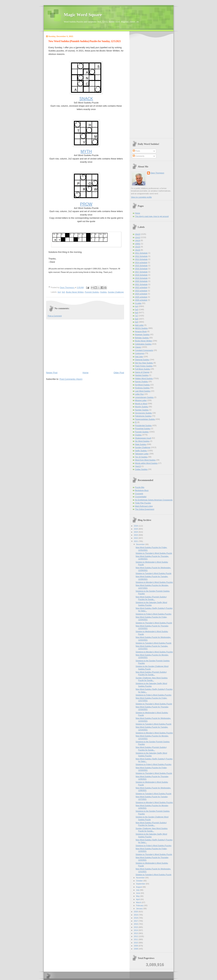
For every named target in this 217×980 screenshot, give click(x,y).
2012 (136, 936)
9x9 (137, 322)
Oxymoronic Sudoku (144, 413)
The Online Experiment (145, 509)
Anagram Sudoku (142, 334)
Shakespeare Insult (143, 438)
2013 (136, 933)
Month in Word (141, 404)
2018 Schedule (141, 275)
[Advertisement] (85, 345)
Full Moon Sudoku (143, 369)
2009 (136, 946)
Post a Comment (55, 316)
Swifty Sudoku (141, 451)
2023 (136, 535)
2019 (136, 915)
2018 (136, 918)
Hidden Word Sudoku (144, 378)
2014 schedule (141, 262)
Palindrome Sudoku (143, 416)
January (140, 909)
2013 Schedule (141, 259)
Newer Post (52, 373)
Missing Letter (141, 400)
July (138, 890)
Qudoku (103, 292)
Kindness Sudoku (142, 388)
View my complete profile (141, 197)
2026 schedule (141, 300)
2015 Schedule (141, 266)
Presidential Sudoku (143, 425)
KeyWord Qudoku (142, 385)
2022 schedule (141, 287)
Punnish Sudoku (92, 292)
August (139, 887)
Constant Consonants (144, 350)
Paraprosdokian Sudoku (145, 419)
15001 (138, 244)
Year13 (138, 466)
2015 (136, 927)
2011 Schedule (141, 253)
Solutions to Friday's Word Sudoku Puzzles (154, 614)
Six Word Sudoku (142, 441)
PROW (86, 204)
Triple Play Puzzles (143, 503)
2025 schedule (141, 297)
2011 (136, 939)
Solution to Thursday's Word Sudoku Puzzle (154, 553)
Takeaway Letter (142, 454)
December (141, 544)
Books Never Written (75, 292)
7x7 (137, 316)
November (141, 878)
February (140, 905)
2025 (136, 529)
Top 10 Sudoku (141, 457)
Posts (136, 151)
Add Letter (139, 325)
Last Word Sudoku (143, 391)
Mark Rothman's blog (144, 506)
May (138, 896)
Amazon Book (141, 331)
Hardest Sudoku (142, 375)
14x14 (138, 240)
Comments (139, 156)
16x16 (138, 250)
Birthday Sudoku (142, 338)
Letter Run (140, 394)
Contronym (140, 353)
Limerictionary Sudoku (144, 397)
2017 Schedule (141, 272)
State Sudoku (141, 444)
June (138, 893)
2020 (136, 912)
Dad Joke (139, 357)
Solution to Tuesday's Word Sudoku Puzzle (154, 573)
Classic (138, 347)
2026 (136, 526)
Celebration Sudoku (143, 344)
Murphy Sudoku (142, 407)
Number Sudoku (142, 410)
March (139, 902)
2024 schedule (141, 294)
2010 (136, 943)
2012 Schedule (141, 256)
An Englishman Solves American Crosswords (154, 500)
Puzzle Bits (140, 487)
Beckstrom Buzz (142, 490)
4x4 (59, 292)
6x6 (137, 313)
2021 (136, 541)
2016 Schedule (141, 269)
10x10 (138, 234)
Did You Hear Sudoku (144, 363)
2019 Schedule (141, 278)
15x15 (138, 247)
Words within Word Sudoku (146, 463)
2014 (136, 930)
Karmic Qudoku (142, 382)
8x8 (137, 319)
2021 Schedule (141, 284)
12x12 (138, 237)
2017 (136, 921)
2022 (136, 538)
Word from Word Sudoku (145, 460)
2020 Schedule (141, 281)
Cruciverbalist (141, 497)
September (141, 884)
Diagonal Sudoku (142, 360)
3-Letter (138, 303)
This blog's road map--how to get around (152, 216)
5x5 (63, 292)
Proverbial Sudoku (143, 429)
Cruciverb (139, 494)
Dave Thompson (67, 288)
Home (86, 373)
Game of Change (142, 372)
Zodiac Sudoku (141, 469)
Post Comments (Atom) (71, 379)
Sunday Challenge (116, 292)
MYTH (86, 151)
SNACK (86, 99)
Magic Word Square (83, 15)
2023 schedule (141, 291)
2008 (136, 949)
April (138, 899)
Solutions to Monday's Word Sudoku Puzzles (154, 582)
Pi (136, 422)
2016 (136, 924)
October (140, 881)
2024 (136, 532)
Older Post (119, 373)
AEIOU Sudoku (141, 328)
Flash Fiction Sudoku (144, 366)
